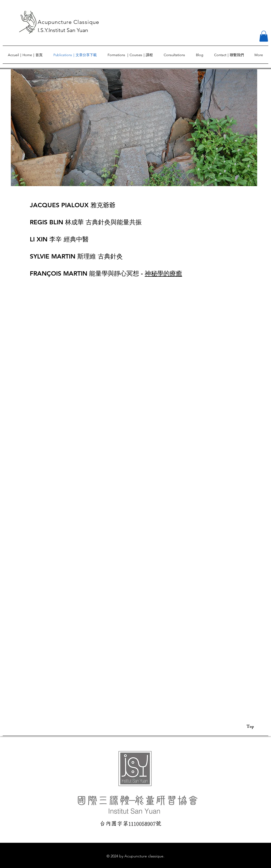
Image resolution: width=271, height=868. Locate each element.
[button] (264, 36)
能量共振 (129, 222)
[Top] (253, 727)
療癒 (176, 273)
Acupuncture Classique (68, 22)
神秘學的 (157, 273)
